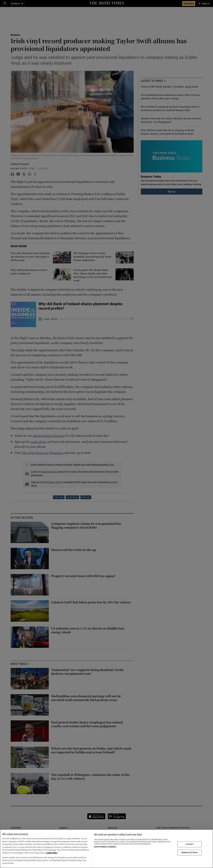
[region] (106, 849)
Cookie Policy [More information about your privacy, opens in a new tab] (52, 853)
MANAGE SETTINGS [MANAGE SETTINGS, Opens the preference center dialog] (189, 852)
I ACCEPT (189, 844)
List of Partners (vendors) (105, 847)
